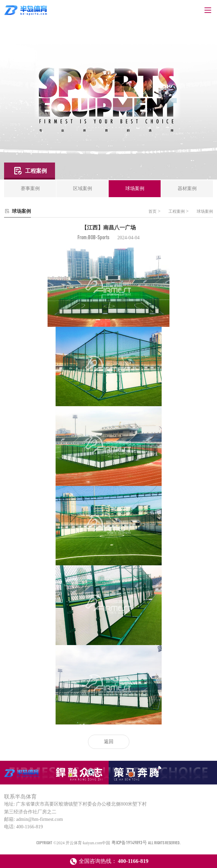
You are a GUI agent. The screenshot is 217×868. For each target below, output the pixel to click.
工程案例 (177, 211)
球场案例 (205, 211)
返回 (109, 742)
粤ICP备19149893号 (129, 842)
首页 (152, 211)
